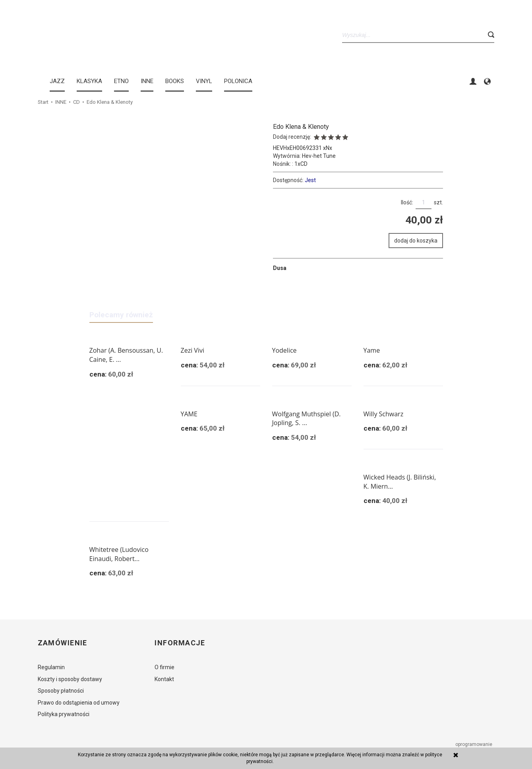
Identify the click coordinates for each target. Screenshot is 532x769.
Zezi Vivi (192, 350)
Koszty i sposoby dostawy (70, 679)
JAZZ (57, 81)
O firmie (164, 667)
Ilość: (407, 202)
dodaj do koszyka (416, 241)
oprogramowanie (474, 744)
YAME (189, 414)
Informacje (180, 643)
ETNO (121, 81)
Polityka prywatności (64, 714)
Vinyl (204, 81)
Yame (372, 350)
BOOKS (175, 81)
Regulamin (51, 667)
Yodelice (284, 350)
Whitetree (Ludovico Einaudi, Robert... (119, 554)
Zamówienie (63, 643)
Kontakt (164, 679)
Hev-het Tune (319, 156)
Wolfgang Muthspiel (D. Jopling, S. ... (307, 418)
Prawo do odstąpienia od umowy (79, 703)
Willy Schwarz (384, 414)
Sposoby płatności (61, 691)
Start (43, 102)
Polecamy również (121, 315)
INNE (147, 81)
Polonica (238, 81)
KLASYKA (89, 81)
